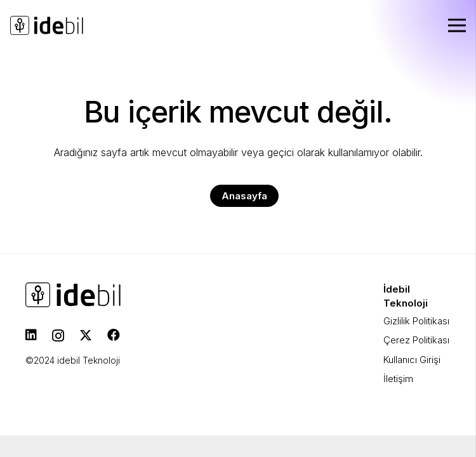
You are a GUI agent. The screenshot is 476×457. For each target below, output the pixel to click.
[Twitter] (86, 335)
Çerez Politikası (416, 340)
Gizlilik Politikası (416, 321)
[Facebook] (114, 335)
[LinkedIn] (31, 335)
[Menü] (457, 25)
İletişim (398, 379)
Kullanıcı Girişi (412, 360)
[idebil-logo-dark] (47, 25)
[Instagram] (58, 336)
